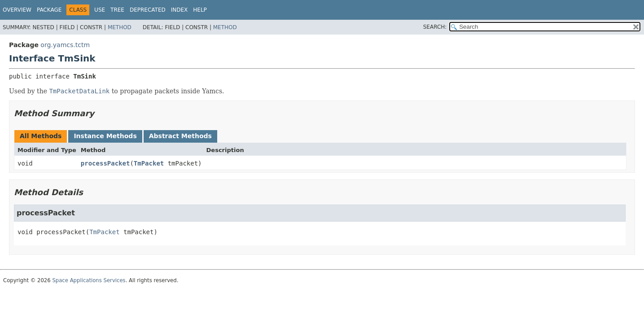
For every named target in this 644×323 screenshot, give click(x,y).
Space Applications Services (89, 280)
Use (100, 10)
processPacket (105, 163)
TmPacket (149, 163)
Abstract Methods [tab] (180, 136)
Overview (17, 10)
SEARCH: (435, 27)
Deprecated (148, 10)
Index (180, 10)
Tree (117, 10)
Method (120, 27)
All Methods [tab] (41, 136)
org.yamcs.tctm (65, 45)
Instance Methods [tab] (105, 136)
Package (49, 10)
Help (200, 10)
